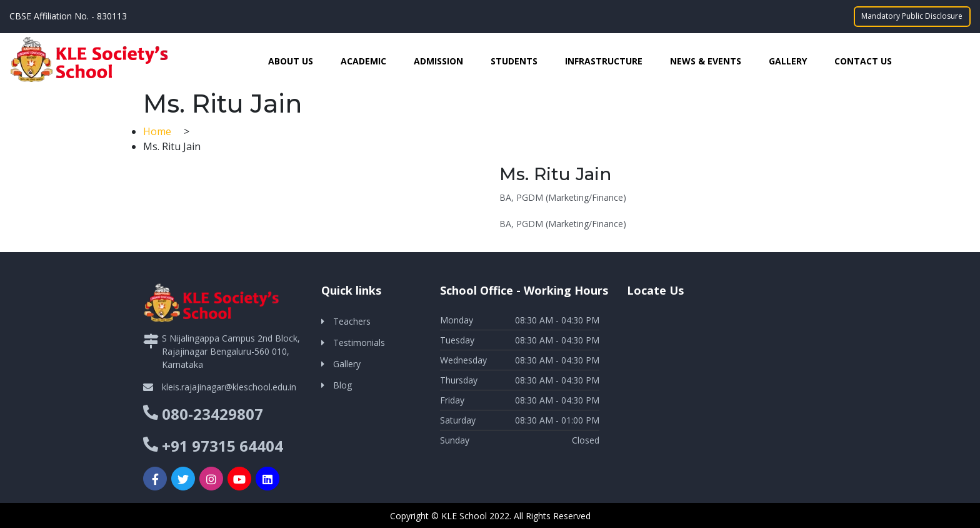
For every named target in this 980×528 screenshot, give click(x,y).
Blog (342, 384)
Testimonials (359, 342)
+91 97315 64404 (222, 445)
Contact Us (863, 60)
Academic (363, 60)
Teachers (352, 321)
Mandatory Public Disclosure (912, 16)
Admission (438, 60)
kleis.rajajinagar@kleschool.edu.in (229, 386)
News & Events (706, 60)
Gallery (788, 60)
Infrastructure (604, 60)
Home (158, 131)
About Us (291, 60)
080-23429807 (212, 413)
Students (514, 60)
